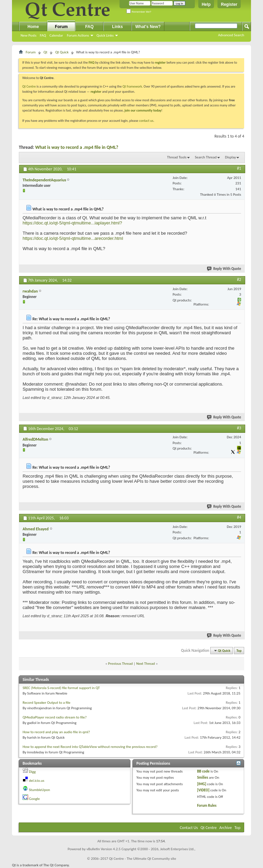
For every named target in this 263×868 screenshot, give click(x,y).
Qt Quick (62, 52)
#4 (239, 517)
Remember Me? (139, 12)
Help (206, 4)
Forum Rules (207, 806)
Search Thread (206, 157)
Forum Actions (78, 35)
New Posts (28, 35)
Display (230, 157)
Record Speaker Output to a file (47, 703)
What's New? (148, 27)
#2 (239, 280)
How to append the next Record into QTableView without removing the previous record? (90, 747)
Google (35, 799)
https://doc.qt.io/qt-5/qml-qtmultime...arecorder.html (73, 238)
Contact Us (189, 828)
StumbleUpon (40, 790)
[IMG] (202, 784)
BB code (203, 771)
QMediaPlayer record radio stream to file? (55, 717)
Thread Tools (177, 157)
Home (33, 27)
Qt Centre (29, 86)
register (96, 92)
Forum (61, 27)
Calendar (56, 35)
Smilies (202, 778)
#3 (239, 428)
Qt (45, 52)
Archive (226, 828)
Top (239, 651)
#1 (239, 168)
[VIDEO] (203, 790)
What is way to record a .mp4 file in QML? (77, 147)
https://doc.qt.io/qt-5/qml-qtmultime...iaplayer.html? (72, 223)
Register (229, 4)
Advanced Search (231, 35)
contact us (146, 121)
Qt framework (132, 86)
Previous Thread (121, 664)
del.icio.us (37, 781)
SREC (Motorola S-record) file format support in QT (61, 688)
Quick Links (105, 35)
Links (117, 27)
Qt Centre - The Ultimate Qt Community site (142, 859)
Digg (33, 772)
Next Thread (146, 664)
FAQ (43, 35)
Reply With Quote (224, 269)
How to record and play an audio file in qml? (56, 732)
